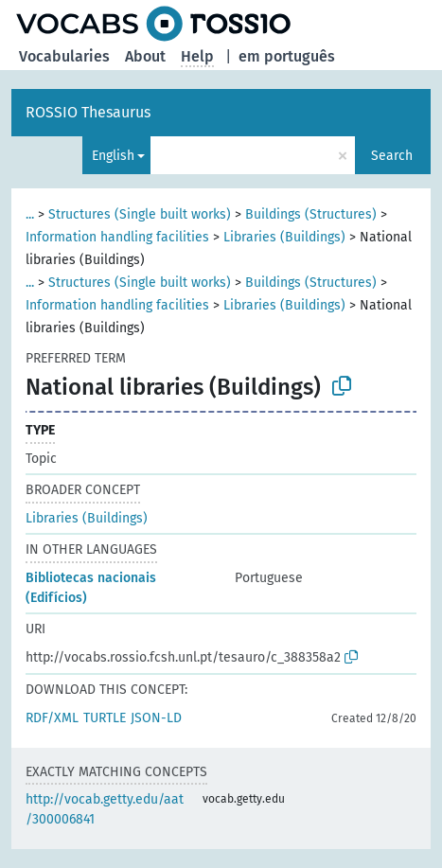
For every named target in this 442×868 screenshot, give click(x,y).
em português (287, 56)
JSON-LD (156, 718)
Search (392, 156)
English (113, 156)
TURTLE (105, 718)
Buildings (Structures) (311, 214)
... (30, 214)
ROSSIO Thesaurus (88, 112)
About (145, 56)
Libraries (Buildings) (284, 237)
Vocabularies (64, 56)
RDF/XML (52, 718)
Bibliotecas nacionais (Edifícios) (91, 588)
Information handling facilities (117, 237)
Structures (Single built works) (140, 214)
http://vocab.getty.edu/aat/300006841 (105, 809)
